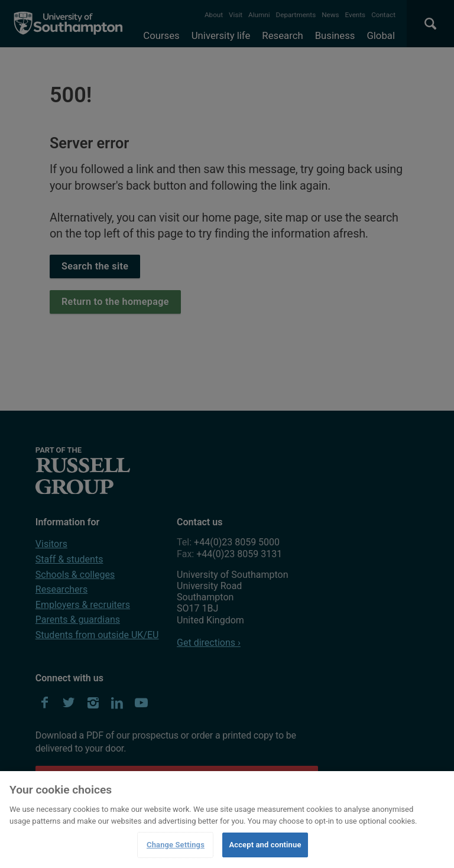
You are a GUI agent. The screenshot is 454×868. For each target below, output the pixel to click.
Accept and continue (265, 845)
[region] (227, 820)
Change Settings (176, 845)
